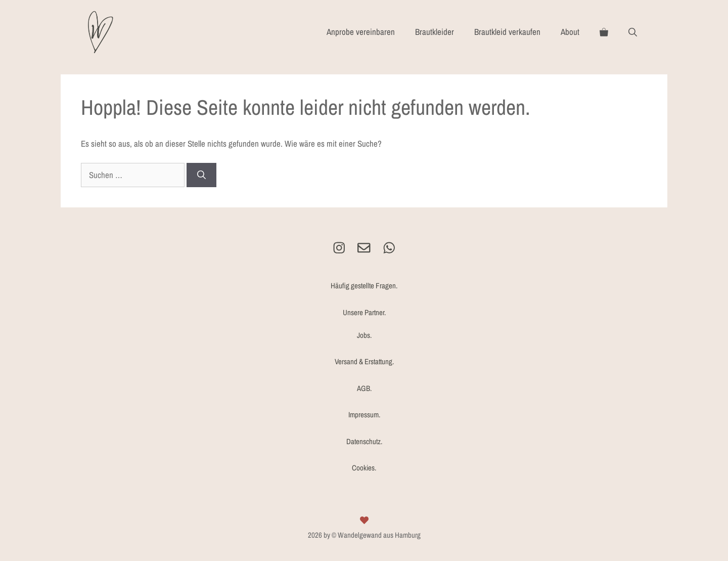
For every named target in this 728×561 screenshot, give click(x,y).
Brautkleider (435, 32)
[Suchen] (201, 175)
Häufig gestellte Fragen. (364, 286)
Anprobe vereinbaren (361, 32)
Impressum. (364, 415)
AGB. (364, 388)
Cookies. (364, 468)
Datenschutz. (364, 441)
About (570, 32)
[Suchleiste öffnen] (633, 32)
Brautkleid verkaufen (507, 32)
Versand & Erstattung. (364, 361)
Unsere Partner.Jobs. (364, 324)
